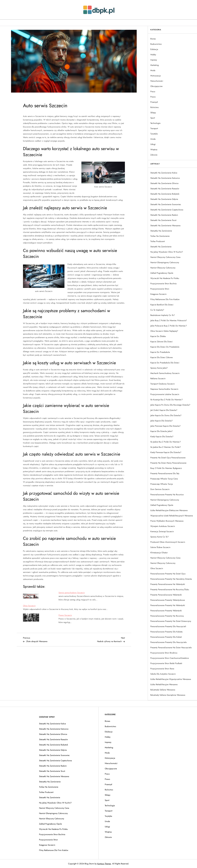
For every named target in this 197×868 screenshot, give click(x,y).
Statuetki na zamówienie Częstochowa (167, 210)
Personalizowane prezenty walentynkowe (168, 600)
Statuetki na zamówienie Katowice (165, 178)
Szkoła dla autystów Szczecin (163, 674)
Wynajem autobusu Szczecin (163, 526)
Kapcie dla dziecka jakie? (162, 431)
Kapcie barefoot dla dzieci (162, 305)
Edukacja (154, 49)
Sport (153, 118)
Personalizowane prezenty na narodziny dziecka (171, 579)
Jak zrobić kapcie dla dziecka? (164, 410)
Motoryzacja (156, 76)
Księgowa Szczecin (158, 294)
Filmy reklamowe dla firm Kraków (165, 299)
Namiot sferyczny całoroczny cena (165, 257)
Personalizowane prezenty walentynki (166, 611)
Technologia (155, 123)
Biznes (153, 39)
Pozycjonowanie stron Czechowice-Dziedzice (170, 658)
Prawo (153, 97)
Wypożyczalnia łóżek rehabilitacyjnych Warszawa (172, 516)
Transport (154, 128)
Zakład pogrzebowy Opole (162, 273)
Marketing (155, 65)
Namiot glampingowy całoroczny (165, 262)
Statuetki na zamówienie (161, 247)
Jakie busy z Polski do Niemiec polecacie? (169, 320)
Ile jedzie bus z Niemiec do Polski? (166, 447)
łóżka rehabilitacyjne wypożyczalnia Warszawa (171, 679)
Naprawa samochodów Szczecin (164, 389)
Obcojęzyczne (156, 86)
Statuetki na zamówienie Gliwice (164, 183)
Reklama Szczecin (158, 378)
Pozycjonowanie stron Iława (162, 669)
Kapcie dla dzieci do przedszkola (165, 347)
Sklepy (153, 113)
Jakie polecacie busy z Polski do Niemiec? (169, 326)
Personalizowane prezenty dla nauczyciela (168, 642)
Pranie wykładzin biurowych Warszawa (167, 521)
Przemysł (154, 102)
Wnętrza (154, 150)
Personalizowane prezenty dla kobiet (166, 637)
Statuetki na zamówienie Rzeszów (165, 189)
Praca (153, 91)
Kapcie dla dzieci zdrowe (162, 357)
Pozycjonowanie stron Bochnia (163, 284)
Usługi (153, 144)
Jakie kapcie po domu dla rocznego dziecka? (170, 405)
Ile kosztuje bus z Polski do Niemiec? (167, 400)
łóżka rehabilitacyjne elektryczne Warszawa (169, 510)
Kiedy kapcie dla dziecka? (162, 437)
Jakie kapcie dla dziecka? (162, 421)
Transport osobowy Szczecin (163, 384)
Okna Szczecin (29, 606)
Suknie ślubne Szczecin (160, 547)
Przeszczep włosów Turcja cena (164, 479)
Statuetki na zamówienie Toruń (163, 220)
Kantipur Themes (104, 864)
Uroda (153, 139)
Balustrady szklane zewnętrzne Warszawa (168, 695)
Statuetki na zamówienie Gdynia (164, 199)
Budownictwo (156, 44)
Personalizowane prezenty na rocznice (167, 495)
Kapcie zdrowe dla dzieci (162, 342)
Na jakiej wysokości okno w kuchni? (167, 252)
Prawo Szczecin (65, 615)
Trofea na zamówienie (160, 236)
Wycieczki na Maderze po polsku (165, 278)
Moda (153, 70)
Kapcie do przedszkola (160, 352)
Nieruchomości (157, 81)
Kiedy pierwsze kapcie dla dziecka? (166, 452)
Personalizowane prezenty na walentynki (168, 605)
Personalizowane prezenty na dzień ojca (168, 574)
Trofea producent (158, 241)
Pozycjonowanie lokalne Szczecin (165, 394)
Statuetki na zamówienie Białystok (165, 194)
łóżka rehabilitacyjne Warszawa (164, 684)
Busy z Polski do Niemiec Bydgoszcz (166, 468)
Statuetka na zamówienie (161, 231)
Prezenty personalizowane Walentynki (166, 595)
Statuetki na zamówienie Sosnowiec (166, 204)
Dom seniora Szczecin (160, 489)
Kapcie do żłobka (158, 336)
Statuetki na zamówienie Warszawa (165, 226)
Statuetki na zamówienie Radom (164, 215)
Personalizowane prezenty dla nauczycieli (168, 626)
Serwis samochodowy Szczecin (72, 593)
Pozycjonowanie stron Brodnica (164, 653)
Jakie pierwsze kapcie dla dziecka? (165, 426)
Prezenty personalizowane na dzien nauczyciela (171, 648)
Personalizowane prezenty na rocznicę (167, 616)
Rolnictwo (155, 107)
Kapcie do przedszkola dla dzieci (165, 363)
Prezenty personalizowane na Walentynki (168, 584)
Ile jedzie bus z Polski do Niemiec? (166, 442)
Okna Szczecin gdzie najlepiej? (164, 331)
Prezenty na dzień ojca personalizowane (168, 458)
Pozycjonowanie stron (160, 289)
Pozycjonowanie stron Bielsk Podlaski (166, 663)
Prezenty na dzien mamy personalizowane (168, 463)
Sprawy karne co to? (159, 537)
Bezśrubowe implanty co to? (163, 315)
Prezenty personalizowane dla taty (165, 473)
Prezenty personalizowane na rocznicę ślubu (170, 589)
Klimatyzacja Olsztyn (159, 553)
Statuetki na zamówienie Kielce (164, 173)
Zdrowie (154, 155)
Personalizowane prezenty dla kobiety (166, 632)
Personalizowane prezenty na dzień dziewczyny (171, 621)
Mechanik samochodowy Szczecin (165, 373)
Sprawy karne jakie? (159, 368)
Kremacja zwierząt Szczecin (162, 531)
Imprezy (154, 60)
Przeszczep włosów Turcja (162, 484)
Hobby (153, 55)
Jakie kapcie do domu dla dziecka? (166, 415)
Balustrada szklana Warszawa (163, 690)
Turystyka (154, 134)
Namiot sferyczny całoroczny (163, 268)
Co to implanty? (157, 310)
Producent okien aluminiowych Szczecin (168, 542)
